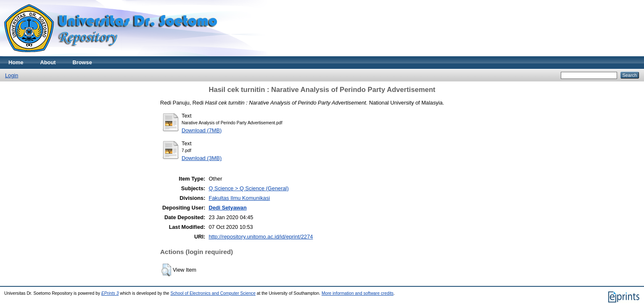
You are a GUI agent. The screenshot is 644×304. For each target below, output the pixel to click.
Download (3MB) (202, 158)
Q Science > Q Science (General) (248, 188)
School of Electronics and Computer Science (213, 293)
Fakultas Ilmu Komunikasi (239, 198)
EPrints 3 (110, 293)
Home (16, 62)
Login (12, 75)
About (48, 62)
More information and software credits (358, 293)
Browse (82, 62)
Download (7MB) (202, 130)
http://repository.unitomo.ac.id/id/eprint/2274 (261, 237)
